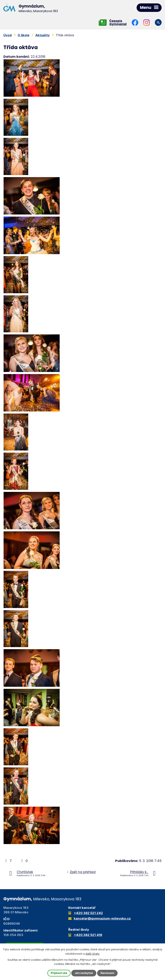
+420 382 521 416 (88, 935)
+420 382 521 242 (88, 913)
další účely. (93, 954)
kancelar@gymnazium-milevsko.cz (102, 918)
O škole (24, 35)
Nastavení (108, 973)
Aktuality (43, 35)
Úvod (8, 35)
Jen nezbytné (84, 973)
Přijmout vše (59, 973)
